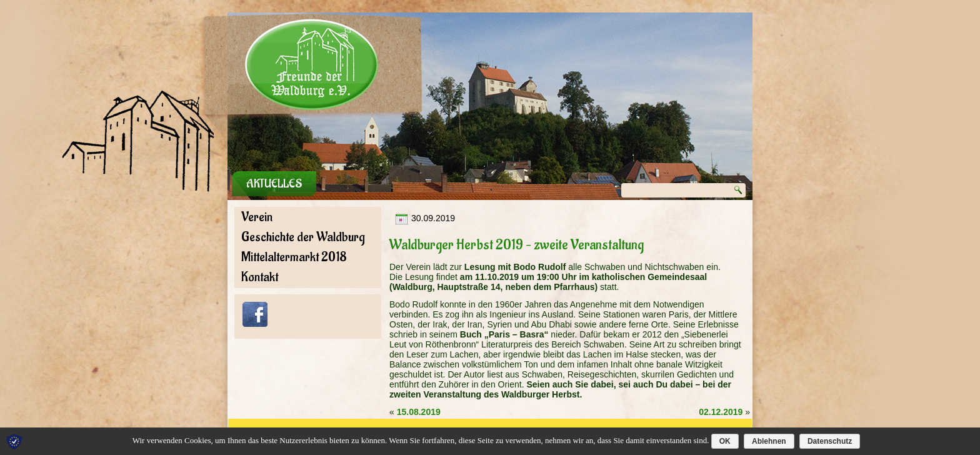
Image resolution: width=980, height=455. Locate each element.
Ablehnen (769, 441)
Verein (257, 217)
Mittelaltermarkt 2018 (294, 257)
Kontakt (260, 277)
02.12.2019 (721, 412)
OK (725, 441)
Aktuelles (274, 184)
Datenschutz (830, 441)
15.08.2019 (419, 412)
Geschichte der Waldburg (303, 237)
